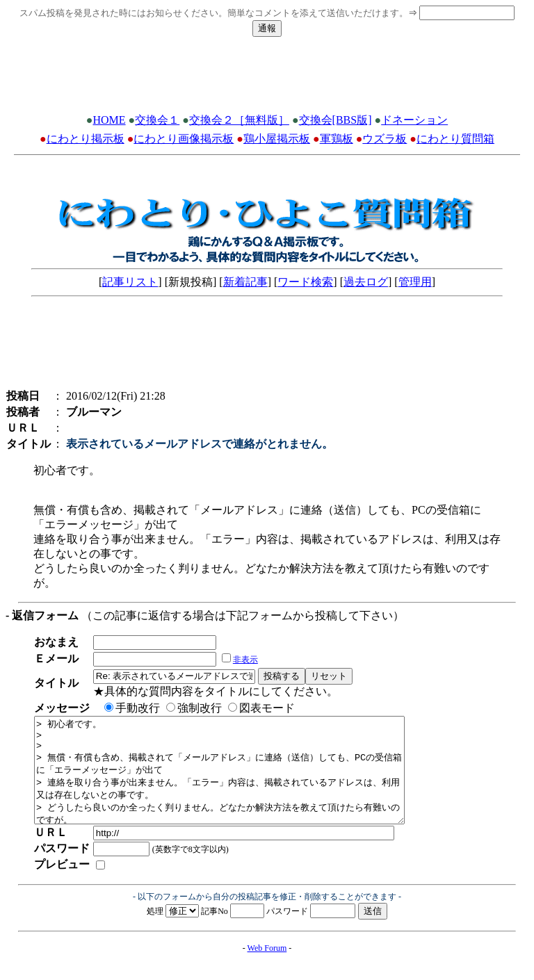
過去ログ (366, 282)
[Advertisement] (267, 79)
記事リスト (130, 282)
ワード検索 (305, 282)
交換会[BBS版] (335, 120)
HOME (109, 120)
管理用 (415, 282)
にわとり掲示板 (86, 139)
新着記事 (245, 282)
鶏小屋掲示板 (277, 139)
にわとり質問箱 (455, 139)
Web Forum (267, 969)
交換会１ (157, 120)
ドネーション (414, 120)
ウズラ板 (385, 139)
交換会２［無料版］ (239, 120)
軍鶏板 (337, 139)
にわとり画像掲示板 (184, 139)
